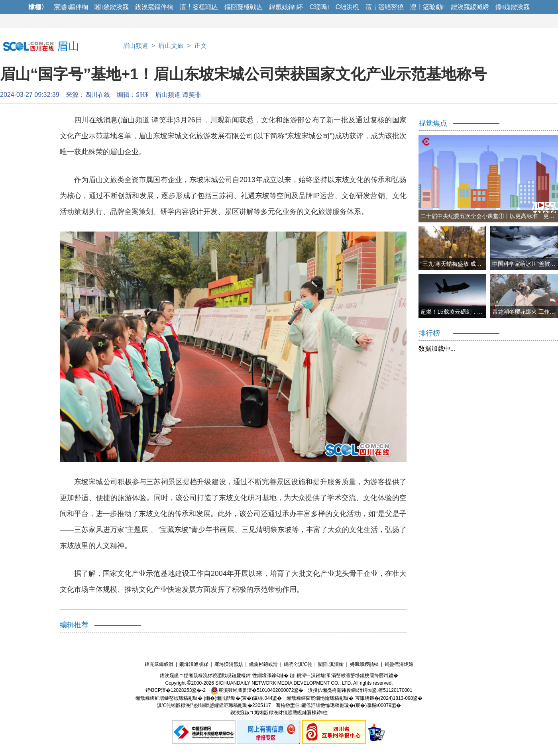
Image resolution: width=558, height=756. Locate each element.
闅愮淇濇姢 (331, 664)
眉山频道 (136, 46)
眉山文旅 (171, 46)
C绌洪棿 (348, 7)
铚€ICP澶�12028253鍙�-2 (176, 690)
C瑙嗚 (319, 7)
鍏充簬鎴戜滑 (159, 664)
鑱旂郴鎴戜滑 (263, 664)
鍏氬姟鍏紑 (286, 7)
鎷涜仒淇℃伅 (298, 664)
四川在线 (98, 95)
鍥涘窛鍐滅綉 (470, 7)
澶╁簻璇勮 (427, 7)
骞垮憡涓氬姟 (229, 664)
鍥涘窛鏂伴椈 (154, 7)
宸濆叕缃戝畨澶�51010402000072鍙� (257, 690)
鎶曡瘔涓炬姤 (399, 664)
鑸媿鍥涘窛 (513, 7)
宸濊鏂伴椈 (71, 7)
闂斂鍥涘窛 (112, 7)
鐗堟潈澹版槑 (194, 664)
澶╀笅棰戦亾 (199, 7)
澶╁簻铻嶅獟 (385, 7)
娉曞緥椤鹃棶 (364, 664)
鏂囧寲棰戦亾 (244, 7)
